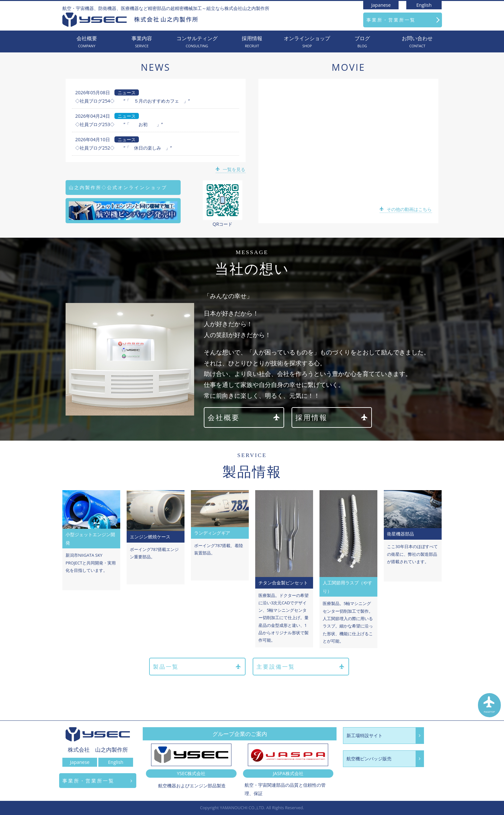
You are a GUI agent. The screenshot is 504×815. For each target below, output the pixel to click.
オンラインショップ (307, 42)
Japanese (381, 5)
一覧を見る (231, 169)
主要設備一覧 (301, 667)
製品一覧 (197, 667)
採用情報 (252, 42)
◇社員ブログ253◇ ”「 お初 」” (119, 124)
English (424, 5)
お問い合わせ (417, 42)
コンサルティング (197, 42)
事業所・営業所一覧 (391, 20)
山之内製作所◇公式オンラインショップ (118, 187)
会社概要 (87, 42)
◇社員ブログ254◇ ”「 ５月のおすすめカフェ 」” (133, 101)
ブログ (362, 42)
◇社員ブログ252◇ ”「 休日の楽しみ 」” (124, 148)
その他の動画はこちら (406, 209)
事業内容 (142, 42)
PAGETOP (490, 706)
